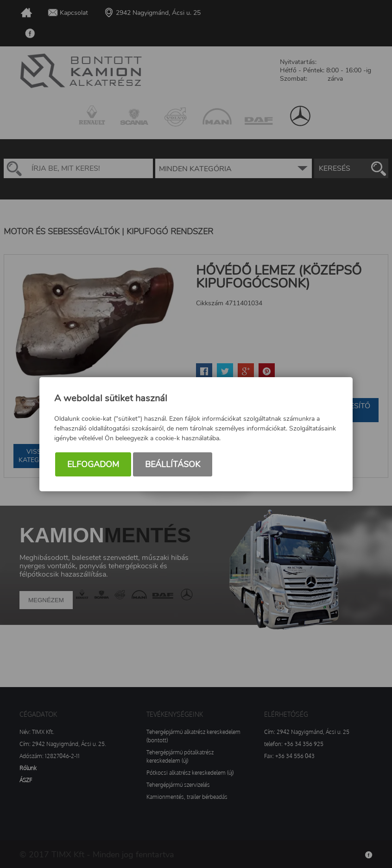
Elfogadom (93, 464)
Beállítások (173, 464)
